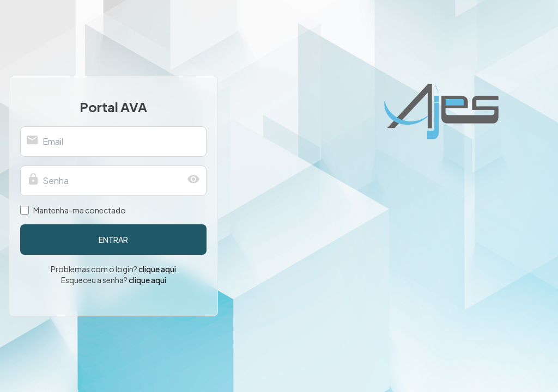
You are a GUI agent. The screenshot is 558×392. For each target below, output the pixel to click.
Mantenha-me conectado (80, 210)
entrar (113, 240)
